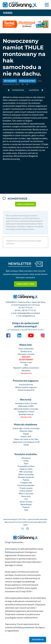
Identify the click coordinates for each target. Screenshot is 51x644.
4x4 (26, 499)
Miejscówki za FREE (26, 406)
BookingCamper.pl (26, 414)
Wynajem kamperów (26, 477)
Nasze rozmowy (26, 502)
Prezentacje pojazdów (26, 485)
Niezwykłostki (26, 504)
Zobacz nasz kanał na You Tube (26, 439)
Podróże (26, 480)
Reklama (26, 357)
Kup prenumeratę (26, 385)
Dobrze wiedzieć (26, 491)
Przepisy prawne (26, 488)
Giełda (26, 445)
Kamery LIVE (26, 437)
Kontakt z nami (26, 362)
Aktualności (26, 458)
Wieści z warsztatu (26, 494)
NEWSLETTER (20, 264)
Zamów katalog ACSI (26, 390)
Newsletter (26, 370)
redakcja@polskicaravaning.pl (28, 313)
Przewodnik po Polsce (26, 466)
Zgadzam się (38, 639)
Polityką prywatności (25, 627)
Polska (26, 461)
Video (8, 13)
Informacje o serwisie (26, 354)
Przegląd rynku (26, 483)
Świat (26, 464)
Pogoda (26, 434)
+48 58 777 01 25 (29, 310)
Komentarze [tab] (17, 199)
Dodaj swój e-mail (26, 284)
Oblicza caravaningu (26, 474)
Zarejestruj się (26, 351)
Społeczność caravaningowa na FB (26, 442)
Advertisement (26, 360)
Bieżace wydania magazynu (26, 387)
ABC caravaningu (26, 472)
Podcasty (26, 507)
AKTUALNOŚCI (10, 81)
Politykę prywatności (15, 552)
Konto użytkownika (26, 349)
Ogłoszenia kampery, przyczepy (26, 409)
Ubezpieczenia (26, 373)
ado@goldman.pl (28, 316)
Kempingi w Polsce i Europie (26, 403)
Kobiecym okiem (26, 469)
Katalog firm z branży (26, 412)
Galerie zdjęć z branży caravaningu (26, 428)
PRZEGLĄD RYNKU (27, 81)
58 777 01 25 (27, 308)
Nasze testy (26, 496)
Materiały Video (26, 431)
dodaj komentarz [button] (26, 204)
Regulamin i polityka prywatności (26, 368)
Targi (26, 510)
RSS (26, 365)
